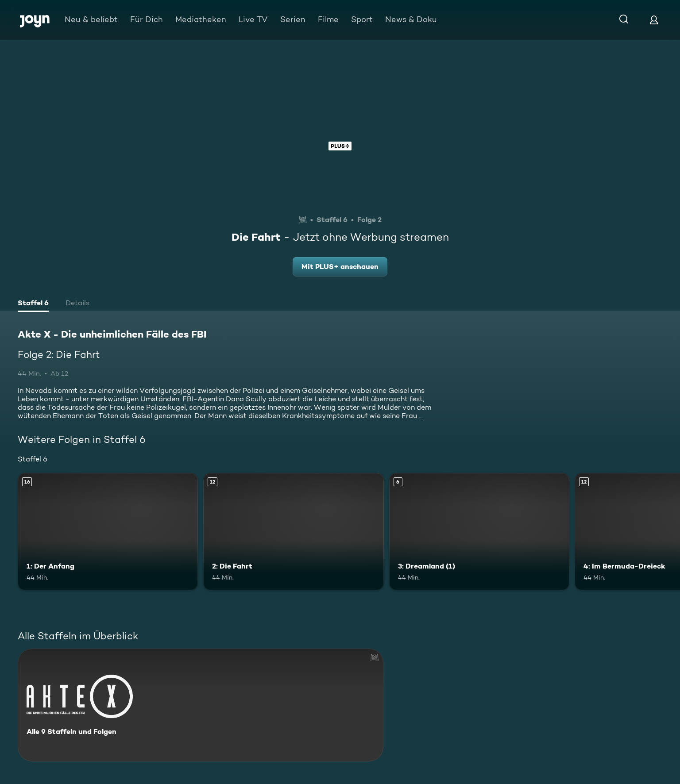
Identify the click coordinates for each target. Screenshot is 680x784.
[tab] (33, 304)
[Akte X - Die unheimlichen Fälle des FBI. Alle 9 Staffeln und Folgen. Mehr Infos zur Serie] (201, 705)
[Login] (654, 20)
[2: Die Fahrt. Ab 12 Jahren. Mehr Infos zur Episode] (293, 532)
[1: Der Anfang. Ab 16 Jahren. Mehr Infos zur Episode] (108, 532)
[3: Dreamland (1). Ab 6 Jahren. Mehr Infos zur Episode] (479, 532)
